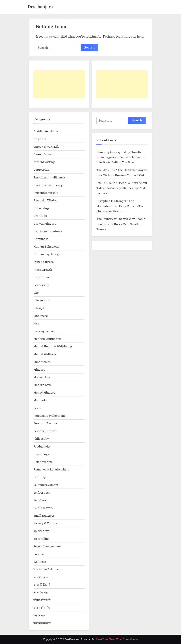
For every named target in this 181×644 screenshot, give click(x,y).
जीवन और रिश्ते (42, 600)
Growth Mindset (45, 223)
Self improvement (46, 485)
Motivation (41, 400)
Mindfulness (42, 362)
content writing (44, 162)
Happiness (41, 239)
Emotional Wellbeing (48, 185)
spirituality (41, 531)
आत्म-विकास (41, 592)
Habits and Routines (48, 231)
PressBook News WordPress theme (117, 639)
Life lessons (42, 300)
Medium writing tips (47, 339)
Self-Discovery (43, 508)
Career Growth (44, 154)
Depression (41, 169)
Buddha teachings (46, 131)
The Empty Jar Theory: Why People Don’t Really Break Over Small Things (121, 224)
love (36, 323)
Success (39, 554)
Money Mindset (44, 392)
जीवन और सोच (42, 608)
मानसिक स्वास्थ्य (42, 623)
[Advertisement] (59, 84)
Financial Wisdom (46, 200)
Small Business (44, 515)
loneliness (41, 316)
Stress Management (47, 546)
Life (36, 292)
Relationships (43, 462)
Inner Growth (43, 270)
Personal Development (49, 416)
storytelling (41, 539)
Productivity (42, 446)
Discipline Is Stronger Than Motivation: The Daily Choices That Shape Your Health (121, 206)
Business (40, 139)
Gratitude (40, 216)
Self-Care (40, 500)
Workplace (41, 577)
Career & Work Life (46, 146)
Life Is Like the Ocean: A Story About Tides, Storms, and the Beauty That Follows (122, 188)
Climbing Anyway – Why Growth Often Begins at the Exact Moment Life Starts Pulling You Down (120, 157)
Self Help (40, 477)
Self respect (42, 492)
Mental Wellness (45, 354)
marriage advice (45, 331)
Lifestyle (39, 308)
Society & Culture (45, 523)
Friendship (41, 208)
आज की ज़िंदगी (42, 585)
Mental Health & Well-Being (53, 346)
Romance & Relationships (51, 469)
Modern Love (43, 385)
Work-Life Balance (46, 569)
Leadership (41, 285)
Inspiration (41, 277)
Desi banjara (40, 7)
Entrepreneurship (46, 193)
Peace (38, 408)
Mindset (39, 369)
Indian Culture (44, 262)
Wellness (40, 562)
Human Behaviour (46, 246)
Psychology (41, 454)
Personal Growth (45, 431)
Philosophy (41, 438)
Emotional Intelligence (49, 177)
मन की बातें (39, 615)
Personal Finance (45, 423)
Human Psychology (47, 254)
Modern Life (42, 377)
